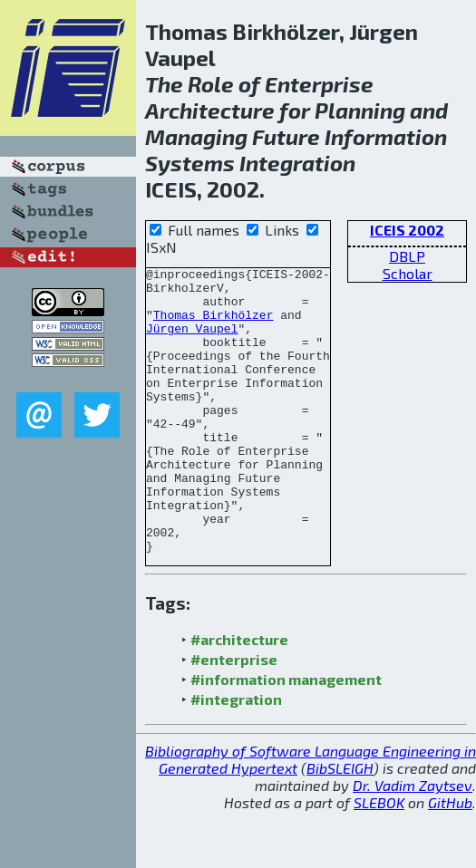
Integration (297, 163)
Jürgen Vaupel (192, 342)
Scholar (408, 273)
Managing (196, 136)
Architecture (210, 110)
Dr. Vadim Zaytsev (413, 842)
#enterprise (234, 716)
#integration (236, 756)
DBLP (407, 256)
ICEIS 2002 (407, 230)
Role (211, 84)
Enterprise (319, 84)
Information (386, 136)
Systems (190, 163)
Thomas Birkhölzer (214, 325)
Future (286, 136)
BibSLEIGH (340, 825)
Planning (360, 110)
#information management (286, 736)
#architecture (239, 696)
